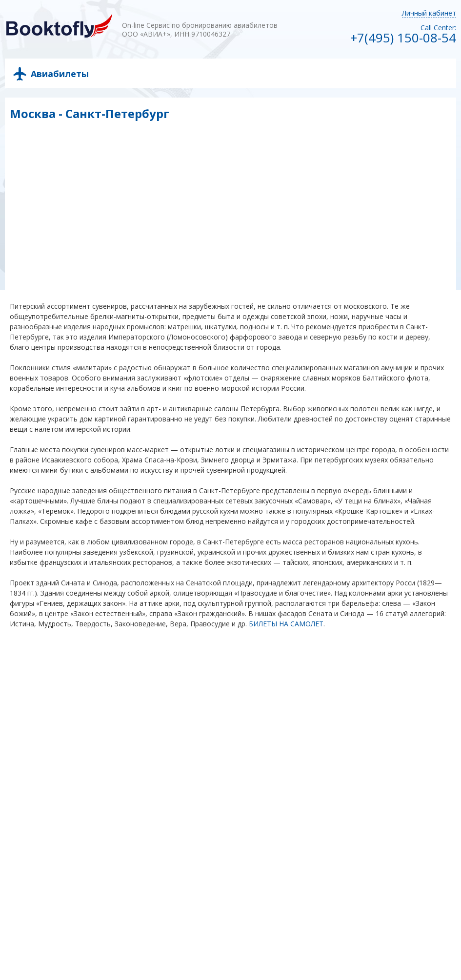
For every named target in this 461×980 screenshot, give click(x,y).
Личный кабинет (429, 13)
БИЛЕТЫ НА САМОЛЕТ (286, 624)
